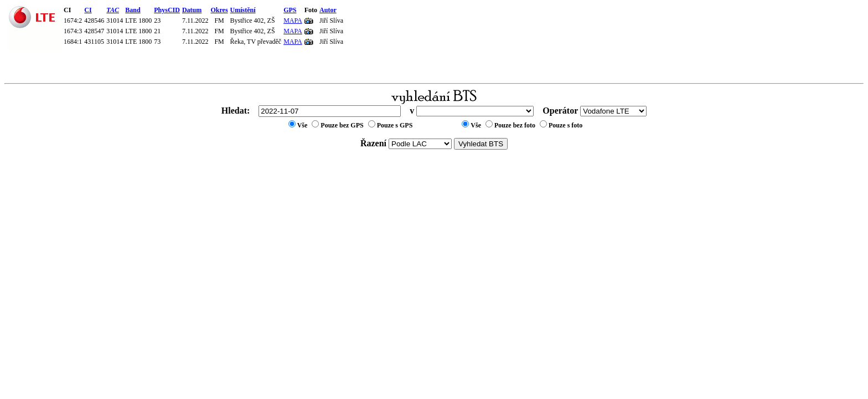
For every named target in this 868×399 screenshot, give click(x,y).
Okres (219, 10)
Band (133, 10)
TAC (113, 10)
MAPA (293, 21)
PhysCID (167, 10)
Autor (328, 10)
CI (88, 10)
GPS (290, 10)
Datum (192, 10)
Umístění (243, 10)
